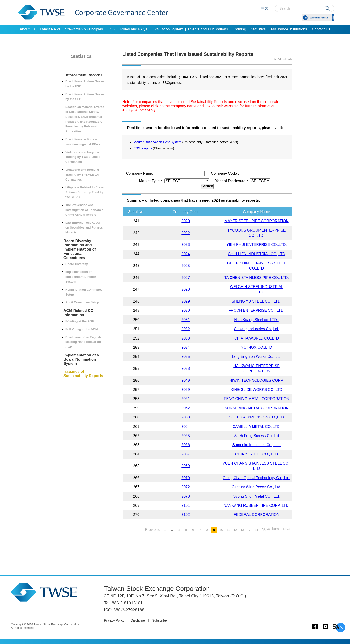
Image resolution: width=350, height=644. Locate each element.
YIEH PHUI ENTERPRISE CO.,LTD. (257, 245)
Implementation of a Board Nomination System (81, 359)
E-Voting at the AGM (80, 321)
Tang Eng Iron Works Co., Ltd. (257, 357)
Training (239, 29)
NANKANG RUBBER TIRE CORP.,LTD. (257, 505)
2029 (186, 301)
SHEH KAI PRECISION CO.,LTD (257, 417)
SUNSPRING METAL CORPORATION (257, 408)
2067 (186, 454)
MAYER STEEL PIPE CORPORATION (257, 221)
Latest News (50, 29)
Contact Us (321, 29)
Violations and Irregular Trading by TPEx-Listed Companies (82, 175)
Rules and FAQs (134, 29)
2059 (186, 390)
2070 (186, 478)
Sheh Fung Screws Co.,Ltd (256, 436)
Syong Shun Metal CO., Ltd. (256, 496)
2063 (186, 417)
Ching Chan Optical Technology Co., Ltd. (257, 478)
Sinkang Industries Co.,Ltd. (257, 329)
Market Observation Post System (158, 142)
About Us (27, 29)
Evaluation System (168, 29)
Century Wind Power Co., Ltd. (257, 487)
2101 (186, 505)
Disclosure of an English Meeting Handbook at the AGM (84, 342)
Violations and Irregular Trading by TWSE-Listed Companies (83, 157)
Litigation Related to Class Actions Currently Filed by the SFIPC (84, 192)
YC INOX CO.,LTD (257, 347)
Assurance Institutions (289, 29)
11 (228, 530)
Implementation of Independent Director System (81, 277)
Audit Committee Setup (82, 302)
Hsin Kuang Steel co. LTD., (257, 320)
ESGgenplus (143, 148)
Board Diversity (77, 264)
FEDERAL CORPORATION (257, 515)
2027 (186, 278)
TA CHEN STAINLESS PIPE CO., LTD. (257, 278)
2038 (186, 368)
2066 (186, 445)
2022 (186, 233)
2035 (186, 357)
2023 (186, 245)
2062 (186, 408)
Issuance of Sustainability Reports (83, 374)
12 (235, 530)
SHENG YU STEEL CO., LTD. (256, 301)
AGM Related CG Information (78, 313)
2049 (186, 380)
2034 (186, 347)
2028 (186, 289)
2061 (186, 399)
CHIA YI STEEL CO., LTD (257, 454)
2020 (186, 221)
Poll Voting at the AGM (82, 329)
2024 (186, 254)
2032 (186, 329)
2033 (186, 338)
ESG (112, 29)
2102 (186, 515)
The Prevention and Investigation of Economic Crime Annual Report (84, 210)
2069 (186, 466)
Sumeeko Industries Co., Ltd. (257, 445)
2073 (186, 496)
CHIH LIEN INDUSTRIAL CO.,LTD (257, 254)
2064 (186, 427)
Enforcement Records (83, 75)
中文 (265, 8)
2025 (186, 266)
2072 (186, 487)
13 (242, 530)
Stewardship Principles (84, 29)
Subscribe (159, 620)
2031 (186, 320)
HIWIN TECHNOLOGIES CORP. (256, 380)
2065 (186, 436)
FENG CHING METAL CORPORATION (257, 399)
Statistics (258, 29)
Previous (152, 530)
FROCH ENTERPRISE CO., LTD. (257, 310)
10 (221, 530)
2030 (186, 310)
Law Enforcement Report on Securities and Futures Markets (84, 228)
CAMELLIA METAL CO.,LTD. (256, 427)
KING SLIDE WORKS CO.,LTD (256, 390)
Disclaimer (138, 620)
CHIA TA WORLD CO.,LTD (257, 338)
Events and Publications (208, 29)
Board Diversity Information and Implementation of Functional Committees (80, 249)
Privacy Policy (114, 620)
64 (256, 530)
